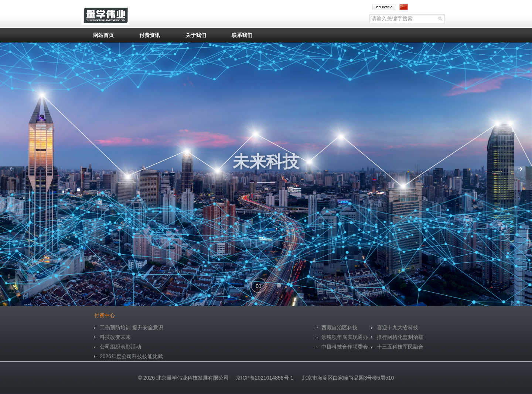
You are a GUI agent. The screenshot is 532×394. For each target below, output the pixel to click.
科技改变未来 (115, 337)
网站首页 (103, 35)
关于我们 (196, 35)
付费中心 (105, 315)
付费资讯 (150, 35)
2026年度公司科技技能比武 (131, 356)
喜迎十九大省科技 (398, 327)
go (437, 19)
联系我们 (242, 35)
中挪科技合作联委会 (345, 347)
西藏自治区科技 (340, 327)
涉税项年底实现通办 (345, 337)
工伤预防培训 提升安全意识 (132, 327)
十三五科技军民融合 (400, 347)
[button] (259, 285)
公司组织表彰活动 (120, 347)
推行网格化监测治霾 (400, 337)
